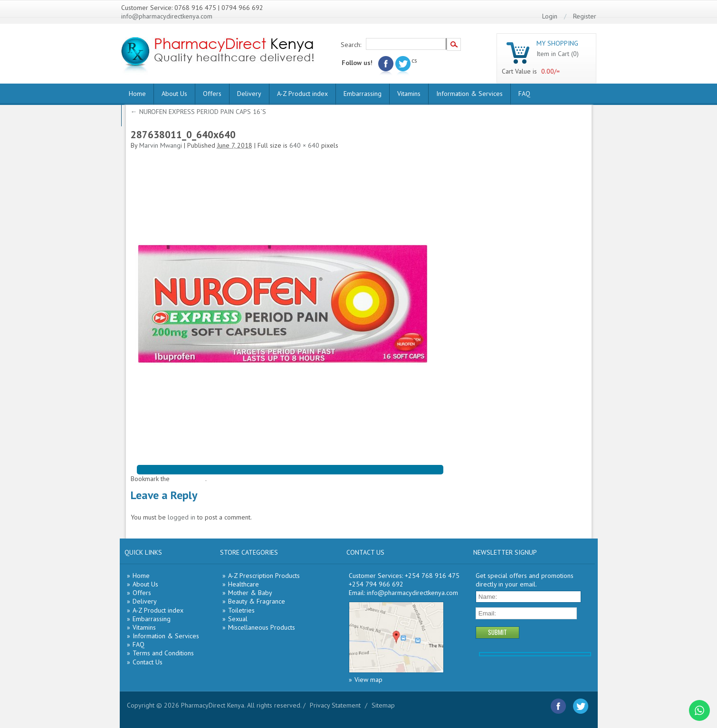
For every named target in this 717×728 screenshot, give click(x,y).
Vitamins (409, 94)
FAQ (524, 94)
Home (137, 94)
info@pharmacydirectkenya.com (167, 16)
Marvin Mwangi (161, 145)
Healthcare (244, 584)
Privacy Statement (335, 705)
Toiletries (241, 610)
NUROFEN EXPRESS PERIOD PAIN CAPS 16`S (198, 112)
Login (550, 16)
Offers (212, 94)
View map (368, 680)
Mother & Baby (250, 593)
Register (585, 16)
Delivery (249, 94)
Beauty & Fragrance (257, 601)
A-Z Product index (302, 94)
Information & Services (469, 94)
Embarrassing (363, 94)
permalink (191, 479)
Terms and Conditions (163, 653)
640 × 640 (304, 145)
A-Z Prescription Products (264, 576)
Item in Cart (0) (558, 54)
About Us (174, 94)
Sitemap (383, 705)
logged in (182, 517)
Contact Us (148, 662)
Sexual (238, 619)
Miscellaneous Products (262, 627)
